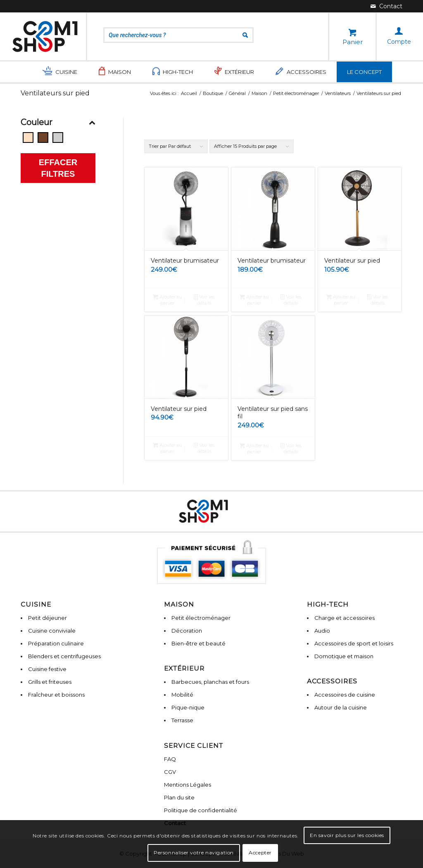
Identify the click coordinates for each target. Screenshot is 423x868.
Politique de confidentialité (201, 810)
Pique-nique (188, 707)
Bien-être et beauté (198, 643)
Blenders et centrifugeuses (64, 656)
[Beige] (28, 138)
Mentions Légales (188, 785)
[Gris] (58, 138)
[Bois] (43, 138)
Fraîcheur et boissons (56, 695)
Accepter (260, 853)
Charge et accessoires (345, 618)
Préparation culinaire (56, 643)
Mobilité (182, 695)
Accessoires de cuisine (345, 695)
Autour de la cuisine (341, 707)
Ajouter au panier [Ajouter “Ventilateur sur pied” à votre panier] (341, 300)
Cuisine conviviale (52, 631)
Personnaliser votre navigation (194, 853)
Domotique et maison (344, 656)
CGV (170, 772)
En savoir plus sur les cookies (347, 835)
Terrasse (182, 720)
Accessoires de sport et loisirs (354, 643)
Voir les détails (204, 300)
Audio (322, 631)
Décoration (187, 631)
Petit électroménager (201, 618)
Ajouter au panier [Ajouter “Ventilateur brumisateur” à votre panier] (167, 300)
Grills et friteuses (50, 682)
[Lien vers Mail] (386, 6)
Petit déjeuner (48, 618)
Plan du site (179, 797)
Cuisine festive (47, 669)
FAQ (170, 759)
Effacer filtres (58, 168)
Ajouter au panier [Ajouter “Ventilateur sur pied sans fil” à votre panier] (254, 448)
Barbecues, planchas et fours (210, 682)
